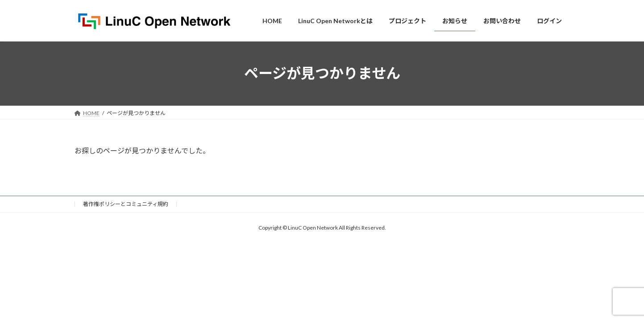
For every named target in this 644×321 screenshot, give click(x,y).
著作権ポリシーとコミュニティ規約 (126, 204)
